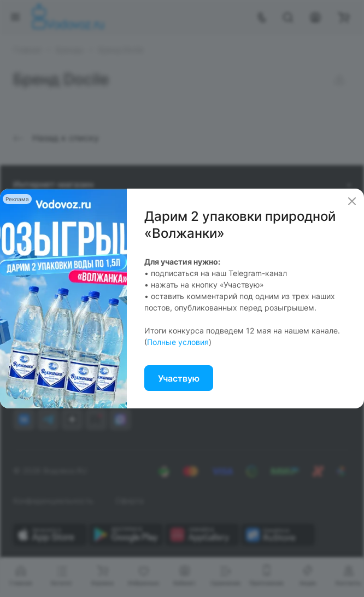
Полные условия (178, 342)
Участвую (179, 378)
